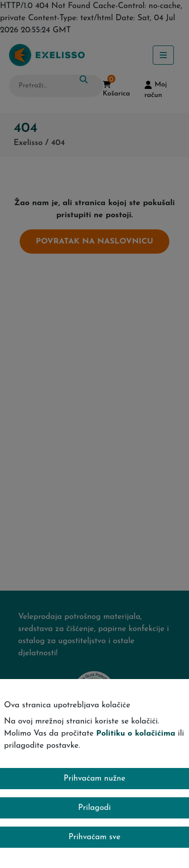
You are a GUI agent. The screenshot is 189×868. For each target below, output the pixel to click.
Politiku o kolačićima (136, 734)
